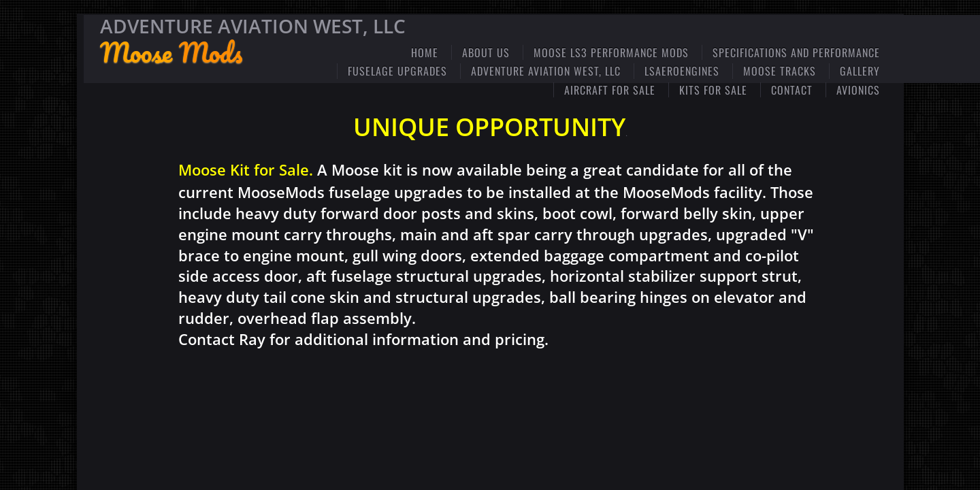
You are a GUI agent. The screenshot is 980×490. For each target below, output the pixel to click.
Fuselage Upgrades (397, 71)
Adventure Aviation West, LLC (546, 71)
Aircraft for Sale (610, 90)
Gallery (860, 71)
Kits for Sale (713, 90)
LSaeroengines (682, 71)
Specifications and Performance (796, 52)
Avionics (858, 90)
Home (425, 52)
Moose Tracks (780, 71)
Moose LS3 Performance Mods (611, 52)
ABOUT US (486, 52)
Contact (792, 90)
